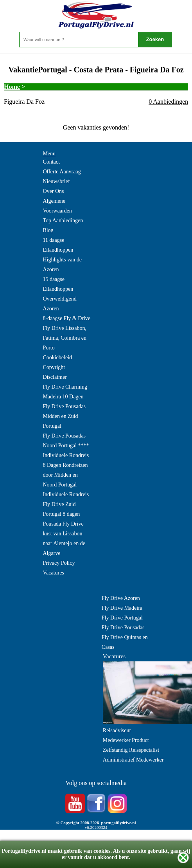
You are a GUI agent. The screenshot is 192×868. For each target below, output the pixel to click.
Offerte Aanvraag (62, 172)
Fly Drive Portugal (122, 618)
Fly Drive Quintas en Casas (125, 642)
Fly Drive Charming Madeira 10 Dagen (65, 392)
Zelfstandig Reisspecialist (131, 750)
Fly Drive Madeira (122, 608)
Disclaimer (55, 377)
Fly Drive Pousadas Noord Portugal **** (66, 441)
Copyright (54, 367)
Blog (48, 230)
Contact (51, 162)
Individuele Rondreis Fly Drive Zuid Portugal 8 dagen (66, 504)
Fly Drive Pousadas (123, 628)
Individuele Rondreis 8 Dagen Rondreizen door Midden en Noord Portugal (66, 470)
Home (12, 87)
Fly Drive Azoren (121, 598)
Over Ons (53, 191)
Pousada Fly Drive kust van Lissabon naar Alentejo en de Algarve (64, 538)
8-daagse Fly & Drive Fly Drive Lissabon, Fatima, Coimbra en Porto (66, 333)
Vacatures (53, 573)
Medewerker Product (126, 740)
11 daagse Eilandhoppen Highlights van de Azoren (62, 255)
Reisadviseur (117, 730)
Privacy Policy (59, 563)
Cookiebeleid (57, 357)
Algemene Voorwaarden (57, 206)
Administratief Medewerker (133, 760)
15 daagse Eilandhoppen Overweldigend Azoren (59, 294)
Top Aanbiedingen (63, 221)
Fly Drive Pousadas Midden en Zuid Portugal (64, 416)
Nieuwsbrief (56, 181)
